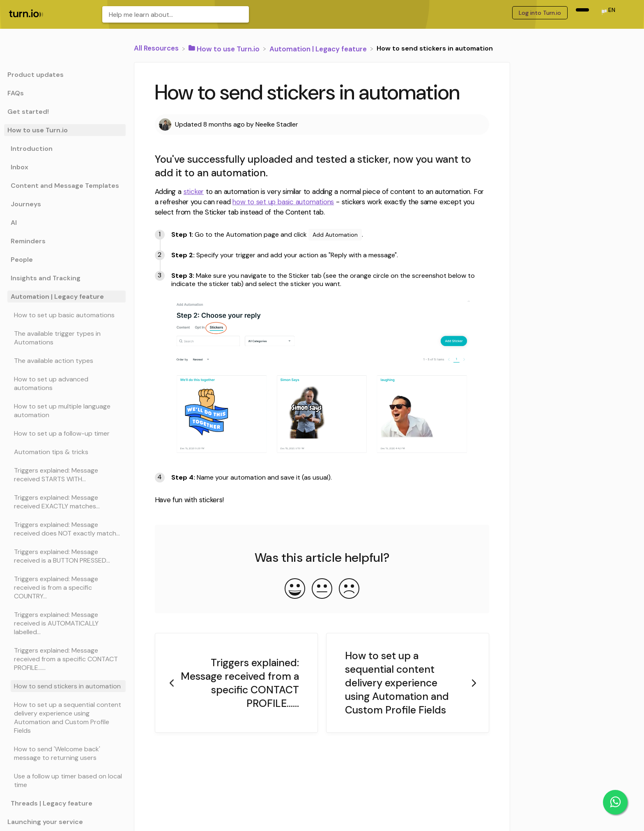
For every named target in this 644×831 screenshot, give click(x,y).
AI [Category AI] (14, 223)
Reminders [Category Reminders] (28, 241)
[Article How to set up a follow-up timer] (65, 433)
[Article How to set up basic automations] (65, 315)
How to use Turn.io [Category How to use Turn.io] (38, 130)
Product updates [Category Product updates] (36, 75)
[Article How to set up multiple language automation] (65, 411)
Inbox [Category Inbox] (20, 167)
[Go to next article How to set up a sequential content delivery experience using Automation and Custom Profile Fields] (408, 683)
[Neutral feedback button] (322, 589)
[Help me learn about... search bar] (176, 14)
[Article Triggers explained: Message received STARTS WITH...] (65, 475)
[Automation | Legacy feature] (319, 48)
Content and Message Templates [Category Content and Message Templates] (65, 186)
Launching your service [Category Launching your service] (45, 822)
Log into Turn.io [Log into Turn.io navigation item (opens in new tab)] (540, 13)
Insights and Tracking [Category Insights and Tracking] (46, 278)
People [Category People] (22, 260)
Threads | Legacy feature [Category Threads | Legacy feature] (52, 803)
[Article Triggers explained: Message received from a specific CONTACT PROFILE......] (65, 659)
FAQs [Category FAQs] (16, 93)
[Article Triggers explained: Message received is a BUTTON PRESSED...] (65, 556)
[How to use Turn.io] (225, 48)
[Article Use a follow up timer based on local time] (65, 780)
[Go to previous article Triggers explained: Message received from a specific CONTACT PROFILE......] (236, 683)
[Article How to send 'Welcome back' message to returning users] (65, 753)
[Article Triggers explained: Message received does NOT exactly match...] (65, 529)
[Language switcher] (608, 13)
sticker (194, 192)
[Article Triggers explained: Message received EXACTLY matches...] (65, 502)
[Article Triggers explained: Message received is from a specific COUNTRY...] (65, 587)
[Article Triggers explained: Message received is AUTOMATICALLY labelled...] (65, 623)
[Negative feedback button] (349, 589)
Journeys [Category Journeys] (26, 204)
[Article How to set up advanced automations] (65, 383)
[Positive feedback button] (295, 589)
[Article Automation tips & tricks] (65, 452)
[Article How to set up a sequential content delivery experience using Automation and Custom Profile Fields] (65, 718)
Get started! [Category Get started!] (28, 112)
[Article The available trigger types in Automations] (65, 338)
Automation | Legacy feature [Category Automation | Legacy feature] (57, 297)
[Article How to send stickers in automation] (65, 686)
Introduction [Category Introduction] (32, 149)
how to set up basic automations (283, 202)
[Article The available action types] (65, 361)
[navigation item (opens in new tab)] (582, 10)
